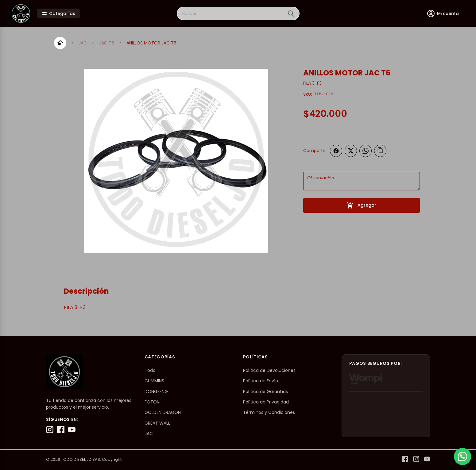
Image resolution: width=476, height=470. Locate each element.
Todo (150, 370)
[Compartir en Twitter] (351, 151)
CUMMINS (154, 381)
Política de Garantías (265, 392)
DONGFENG (156, 392)
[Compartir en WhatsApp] (366, 151)
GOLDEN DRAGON (163, 412)
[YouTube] (72, 430)
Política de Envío (261, 381)
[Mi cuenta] (443, 13)
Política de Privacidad (266, 402)
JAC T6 (107, 43)
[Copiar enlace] (380, 151)
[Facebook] (61, 430)
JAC (83, 43)
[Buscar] (291, 13)
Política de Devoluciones (269, 370)
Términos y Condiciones (269, 412)
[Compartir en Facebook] (336, 151)
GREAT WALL (157, 423)
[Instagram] (50, 430)
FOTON (152, 402)
